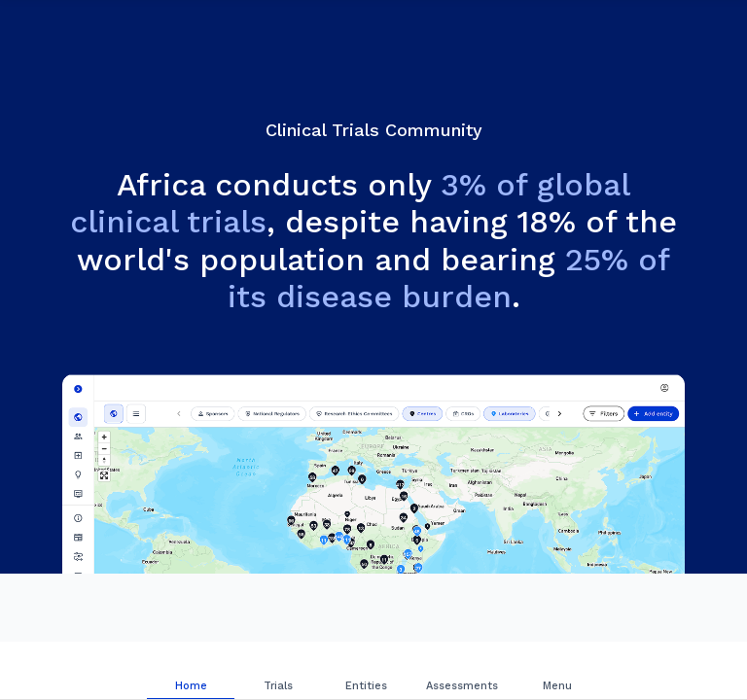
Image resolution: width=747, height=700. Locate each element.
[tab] (191, 671)
